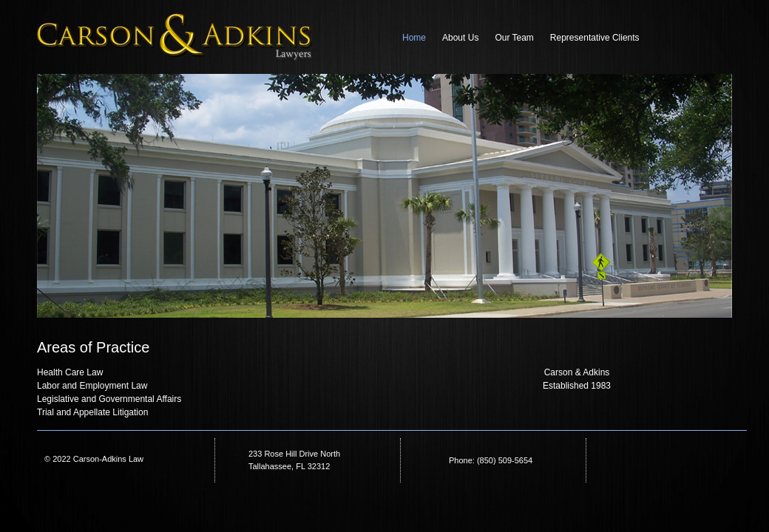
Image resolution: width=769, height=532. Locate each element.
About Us (460, 38)
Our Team (514, 38)
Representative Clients (595, 38)
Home (414, 38)
